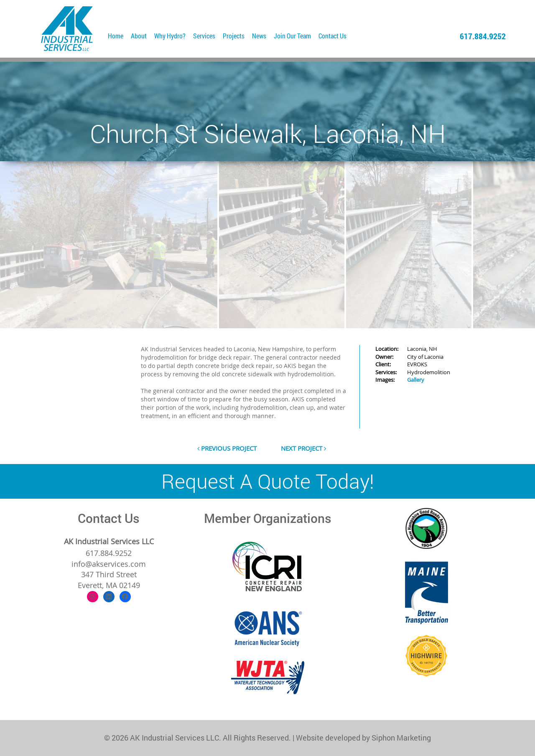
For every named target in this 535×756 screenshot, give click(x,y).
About (139, 36)
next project (303, 448)
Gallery (416, 380)
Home (116, 36)
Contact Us (332, 36)
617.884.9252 (483, 36)
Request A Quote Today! (268, 481)
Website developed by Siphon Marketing (363, 738)
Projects (234, 36)
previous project (227, 448)
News (259, 36)
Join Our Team (292, 36)
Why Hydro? (170, 36)
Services (204, 36)
